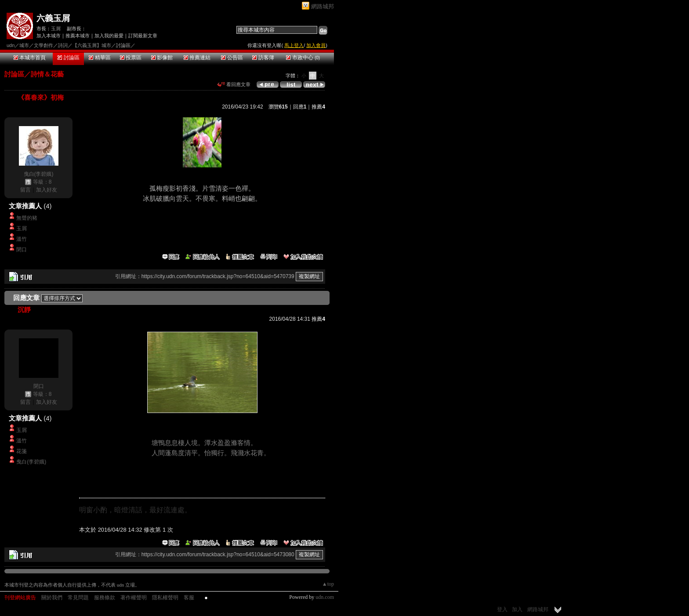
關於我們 (52, 598)
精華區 (100, 58)
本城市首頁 (30, 58)
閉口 (22, 250)
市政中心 (303, 58)
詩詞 (63, 45)
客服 (189, 598)
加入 (517, 609)
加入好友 (47, 190)
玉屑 (56, 29)
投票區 (131, 58)
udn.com (325, 597)
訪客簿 (263, 58)
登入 (502, 609)
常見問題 (78, 598)
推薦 (318, 107)
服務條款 (105, 598)
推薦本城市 (78, 36)
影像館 (162, 58)
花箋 (22, 451)
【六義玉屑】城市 (92, 45)
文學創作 (44, 45)
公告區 (232, 58)
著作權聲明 (134, 598)
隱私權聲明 (165, 598)
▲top (328, 584)
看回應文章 (234, 84)
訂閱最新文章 (143, 36)
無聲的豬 (29, 218)
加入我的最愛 (109, 36)
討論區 (68, 58)
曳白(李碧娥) (39, 174)
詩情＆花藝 (47, 74)
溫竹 (22, 239)
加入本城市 (49, 36)
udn (11, 45)
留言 (25, 190)
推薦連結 (197, 58)
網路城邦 (323, 6)
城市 (24, 45)
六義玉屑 (53, 18)
